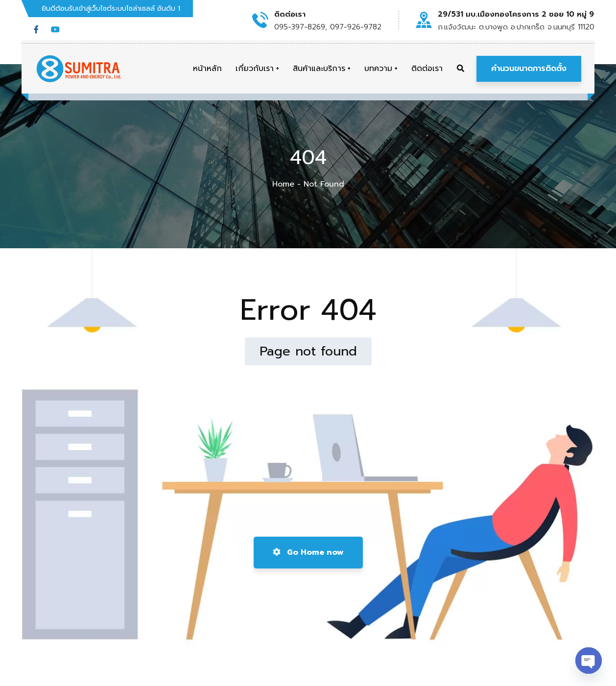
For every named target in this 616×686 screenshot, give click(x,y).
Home (283, 184)
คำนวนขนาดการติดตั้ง (529, 69)
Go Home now (308, 552)
